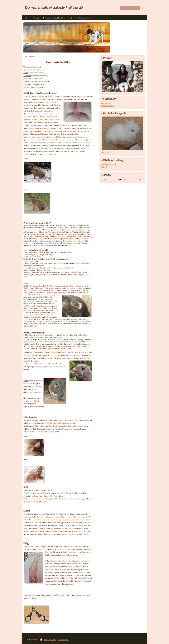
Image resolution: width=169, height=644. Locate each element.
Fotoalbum (36, 18)
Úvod (27, 18)
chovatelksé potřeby (108, 165)
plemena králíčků (107, 106)
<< (105, 179)
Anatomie (72, 18)
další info (104, 167)
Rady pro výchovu (85, 18)
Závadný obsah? (50, 640)
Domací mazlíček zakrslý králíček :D (54, 7)
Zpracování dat (63, 640)
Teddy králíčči (106, 152)
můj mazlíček (106, 103)
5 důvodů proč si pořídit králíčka (54, 18)
